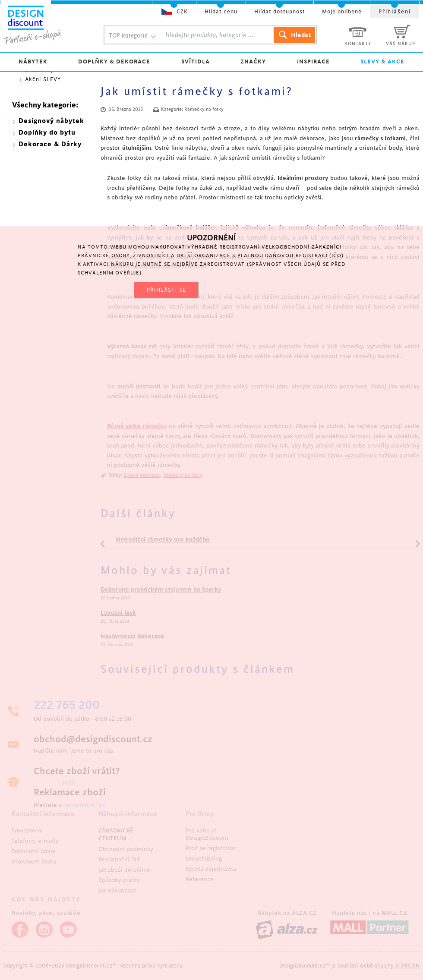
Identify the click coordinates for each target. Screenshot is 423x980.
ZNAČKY (253, 61)
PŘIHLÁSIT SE (166, 290)
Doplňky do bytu (47, 133)
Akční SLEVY (43, 79)
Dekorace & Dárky (50, 144)
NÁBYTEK (33, 61)
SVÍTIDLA (196, 61)
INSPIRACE (313, 61)
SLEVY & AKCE (382, 61)
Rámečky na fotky (204, 110)
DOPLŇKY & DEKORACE (114, 61)
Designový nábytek (51, 121)
